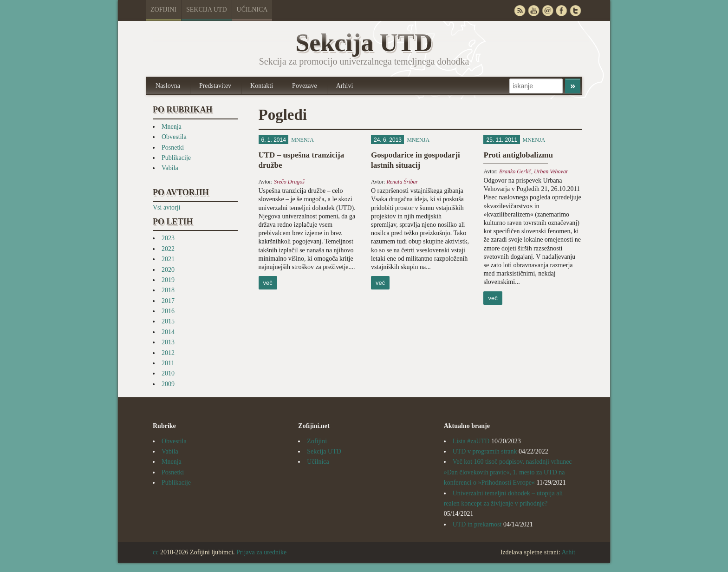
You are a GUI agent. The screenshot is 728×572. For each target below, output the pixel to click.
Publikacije (176, 158)
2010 (168, 373)
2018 (168, 290)
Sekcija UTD (207, 10)
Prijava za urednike (261, 552)
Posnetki (173, 148)
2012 (168, 353)
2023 (168, 238)
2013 (168, 342)
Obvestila (174, 137)
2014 (168, 332)
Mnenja (172, 127)
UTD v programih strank (485, 451)
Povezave (305, 86)
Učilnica (252, 10)
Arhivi (345, 86)
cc (156, 552)
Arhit (568, 552)
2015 (168, 321)
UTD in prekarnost (477, 524)
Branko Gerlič (515, 171)
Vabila (170, 168)
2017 (168, 301)
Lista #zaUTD (471, 441)
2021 (168, 259)
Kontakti (262, 86)
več (268, 283)
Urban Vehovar (551, 171)
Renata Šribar (402, 182)
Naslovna (168, 86)
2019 (168, 280)
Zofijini (163, 10)
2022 (168, 249)
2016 (168, 311)
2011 (168, 363)
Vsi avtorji (167, 207)
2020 (168, 270)
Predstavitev (215, 86)
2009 (168, 384)
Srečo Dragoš (289, 182)
